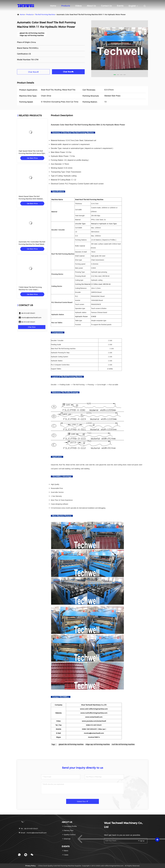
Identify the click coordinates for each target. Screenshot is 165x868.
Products (66, 6)
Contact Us (106, 6)
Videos (78, 6)
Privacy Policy (30, 866)
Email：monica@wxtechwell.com (33, 833)
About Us (91, 6)
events (120, 6)
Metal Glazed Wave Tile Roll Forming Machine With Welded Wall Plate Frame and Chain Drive (31, 199)
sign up (141, 841)
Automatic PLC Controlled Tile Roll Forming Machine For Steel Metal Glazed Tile (32, 244)
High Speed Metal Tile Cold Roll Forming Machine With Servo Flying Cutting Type (32, 153)
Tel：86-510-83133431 (28, 829)
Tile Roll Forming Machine (45, 15)
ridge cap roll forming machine (98, 744)
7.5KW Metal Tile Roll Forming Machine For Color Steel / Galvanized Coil (30, 290)
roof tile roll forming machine (123, 744)
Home (53, 6)
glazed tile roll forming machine (71, 744)
